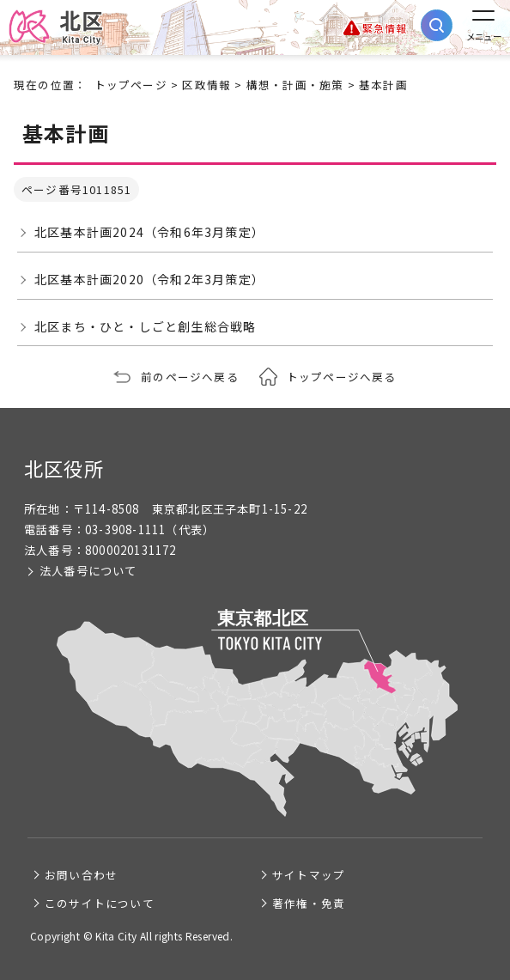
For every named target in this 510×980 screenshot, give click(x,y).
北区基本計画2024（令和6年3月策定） (149, 232)
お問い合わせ (81, 875)
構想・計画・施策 (295, 85)
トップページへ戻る (342, 377)
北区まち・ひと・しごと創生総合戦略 (145, 326)
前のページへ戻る (190, 377)
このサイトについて (100, 903)
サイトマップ (309, 875)
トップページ (131, 85)
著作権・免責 (309, 903)
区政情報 (206, 85)
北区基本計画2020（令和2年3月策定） (149, 279)
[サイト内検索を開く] (437, 25)
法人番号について (88, 571)
